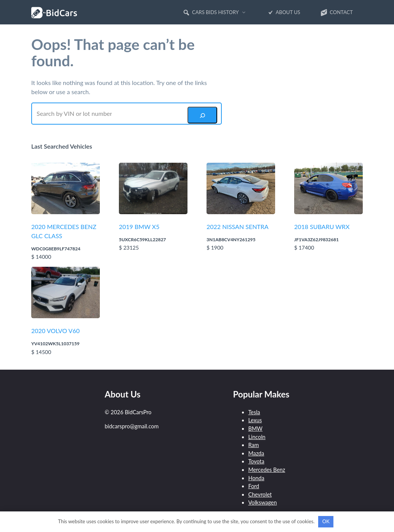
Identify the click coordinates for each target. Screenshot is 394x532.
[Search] (202, 115)
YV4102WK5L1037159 (55, 344)
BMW (255, 429)
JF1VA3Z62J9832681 (316, 240)
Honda (256, 478)
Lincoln (257, 437)
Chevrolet (260, 494)
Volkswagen (262, 502)
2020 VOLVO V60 (55, 331)
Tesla (254, 412)
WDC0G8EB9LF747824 (56, 249)
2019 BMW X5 (139, 227)
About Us (283, 13)
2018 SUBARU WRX (322, 227)
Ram (253, 445)
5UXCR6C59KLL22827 (143, 240)
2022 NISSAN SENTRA (238, 227)
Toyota (256, 461)
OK (326, 521)
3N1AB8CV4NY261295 (231, 240)
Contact (336, 13)
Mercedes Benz (267, 470)
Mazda (256, 453)
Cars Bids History (211, 13)
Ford (254, 486)
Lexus (255, 420)
